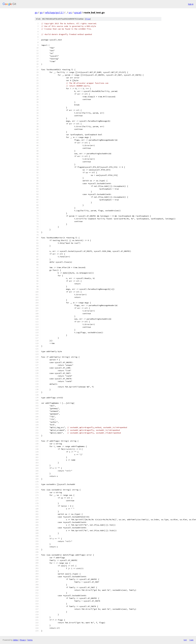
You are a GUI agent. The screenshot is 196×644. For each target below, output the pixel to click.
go (36, 13)
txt (185, 640)
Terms (30, 640)
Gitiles (16, 640)
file (88, 19)
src (70, 13)
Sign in (191, 4)
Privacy (23, 640)
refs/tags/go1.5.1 (54, 13)
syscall (78, 13)
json (191, 640)
